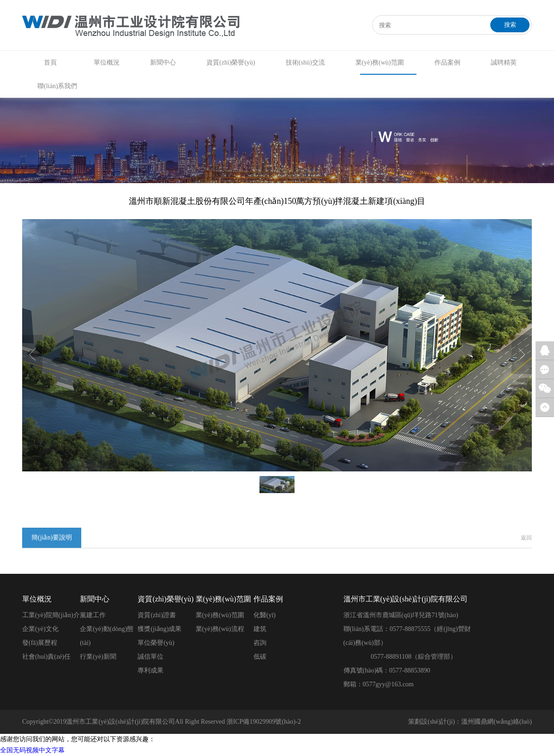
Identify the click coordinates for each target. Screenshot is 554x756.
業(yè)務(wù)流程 (220, 629)
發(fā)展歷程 (40, 643)
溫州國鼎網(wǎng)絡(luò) (497, 722)
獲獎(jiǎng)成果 (160, 629)
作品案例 (447, 63)
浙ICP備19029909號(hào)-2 (264, 722)
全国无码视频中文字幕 (32, 750)
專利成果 (151, 670)
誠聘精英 (504, 63)
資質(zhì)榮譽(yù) (231, 63)
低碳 (260, 657)
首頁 (50, 63)
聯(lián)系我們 (57, 86)
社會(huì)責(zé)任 (46, 657)
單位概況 (107, 63)
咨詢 (260, 643)
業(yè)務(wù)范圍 (380, 63)
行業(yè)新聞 (98, 657)
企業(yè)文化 (40, 629)
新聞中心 (163, 63)
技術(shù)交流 (305, 63)
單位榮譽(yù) (156, 643)
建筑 (260, 629)
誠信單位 (151, 657)
